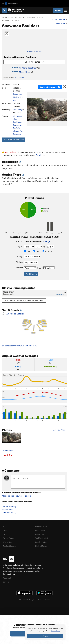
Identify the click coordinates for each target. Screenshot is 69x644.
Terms (40, 600)
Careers (6, 582)
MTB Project (40, 530)
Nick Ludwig (17, 110)
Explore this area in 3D (50, 87)
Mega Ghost (25, 72)
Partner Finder (8, 538)
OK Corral (15, 21)
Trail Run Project (42, 538)
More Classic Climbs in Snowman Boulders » (24, 300)
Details (40, 155)
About (5, 526)
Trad (27, 251)
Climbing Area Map (35, 51)
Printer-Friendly (9, 506)
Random (28, 496)
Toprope (47, 251)
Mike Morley (17, 116)
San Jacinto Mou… (30, 17)
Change (47, 241)
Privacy (47, 600)
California (17, 17)
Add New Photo (60, 430)
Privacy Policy (55, 631)
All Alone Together (27, 68)
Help (5, 530)
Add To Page (61, 23)
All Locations (7, 17)
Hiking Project (41, 534)
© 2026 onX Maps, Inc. (28, 600)
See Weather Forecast (14, 140)
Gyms (5, 534)
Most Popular (8, 496)
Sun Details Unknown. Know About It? (20, 346)
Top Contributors (9, 546)
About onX (7, 578)
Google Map (17, 94)
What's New (8, 509)
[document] (45, 633)
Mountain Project (42, 526)
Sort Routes (19, 77)
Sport (37, 251)
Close (45, 636)
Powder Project (41, 542)
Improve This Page (59, 19)
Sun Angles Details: (34, 323)
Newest (19, 496)
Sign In (58, 10)
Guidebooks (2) (9, 512)
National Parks (41, 546)
